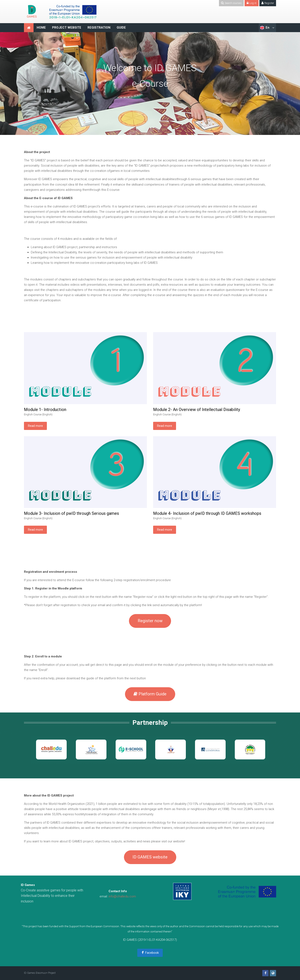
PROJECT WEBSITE (67, 28)
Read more (35, 426)
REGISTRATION (99, 28)
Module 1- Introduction (45, 410)
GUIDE (121, 28)
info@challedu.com (122, 896)
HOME (41, 28)
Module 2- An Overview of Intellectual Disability (197, 410)
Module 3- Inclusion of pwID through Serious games (71, 513)
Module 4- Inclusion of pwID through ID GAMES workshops (207, 513)
